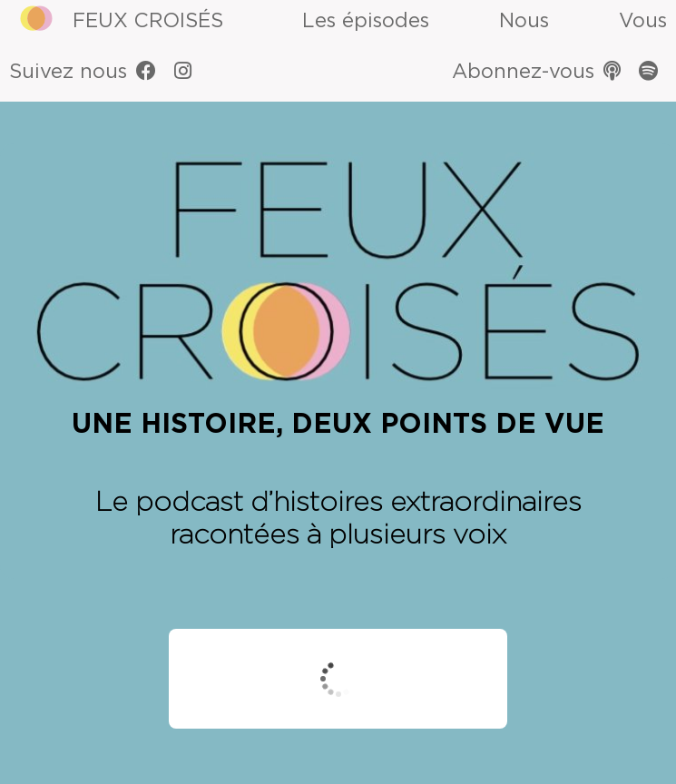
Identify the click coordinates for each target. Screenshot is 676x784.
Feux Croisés (148, 21)
